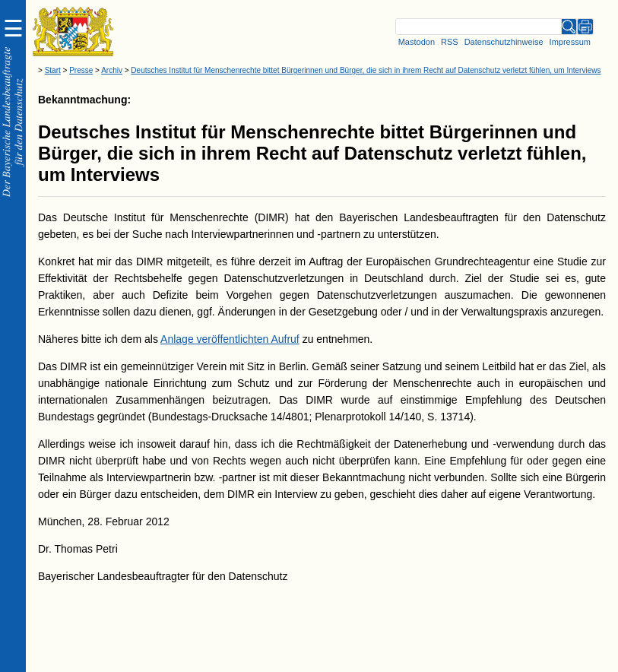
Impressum (570, 42)
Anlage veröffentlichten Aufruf (230, 339)
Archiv (112, 70)
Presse (81, 70)
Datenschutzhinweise (504, 42)
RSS (450, 42)
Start (53, 70)
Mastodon (417, 42)
